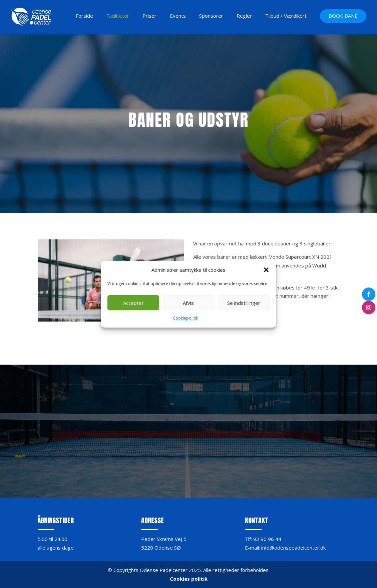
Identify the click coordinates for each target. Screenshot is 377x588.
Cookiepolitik (185, 318)
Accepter (133, 303)
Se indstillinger (244, 303)
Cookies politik (189, 579)
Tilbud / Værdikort (286, 16)
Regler (244, 16)
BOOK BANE (343, 16)
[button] (266, 270)
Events (178, 16)
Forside (84, 16)
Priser (149, 16)
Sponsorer (211, 16)
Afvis (188, 303)
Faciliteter (118, 16)
